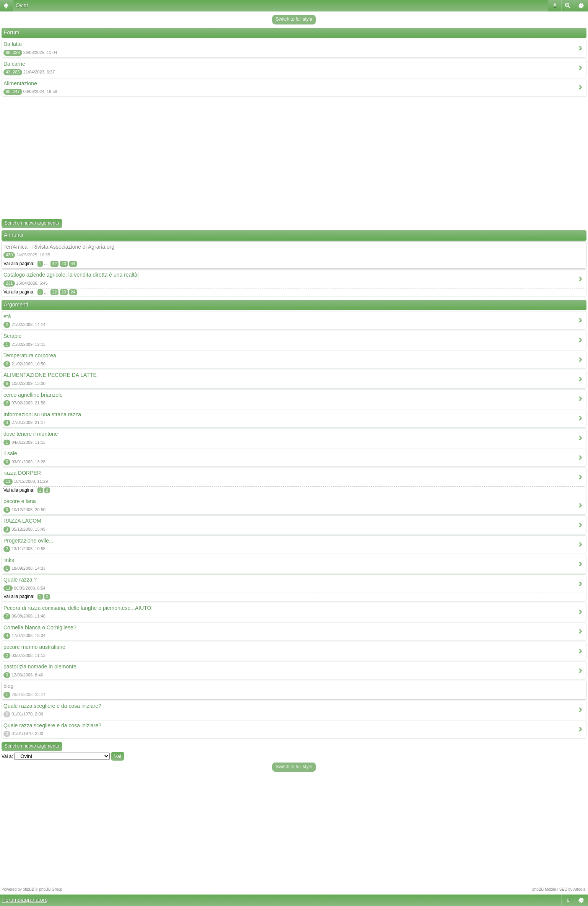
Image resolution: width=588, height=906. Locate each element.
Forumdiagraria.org (25, 900)
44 (73, 264)
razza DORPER (22, 473)
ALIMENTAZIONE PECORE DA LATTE (50, 375)
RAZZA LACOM (22, 521)
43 (64, 264)
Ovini (22, 5)
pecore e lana (20, 501)
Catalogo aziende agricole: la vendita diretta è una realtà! (71, 275)
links (9, 560)
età (7, 316)
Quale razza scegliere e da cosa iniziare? (52, 706)
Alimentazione (20, 83)
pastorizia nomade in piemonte (40, 666)
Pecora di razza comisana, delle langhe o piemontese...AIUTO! (78, 608)
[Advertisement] (294, 160)
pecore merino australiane (34, 647)
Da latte (13, 44)
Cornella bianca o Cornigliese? (40, 627)
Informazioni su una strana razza (42, 414)
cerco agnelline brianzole (33, 395)
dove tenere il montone (31, 434)
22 (54, 292)
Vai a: (7, 756)
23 (64, 292)
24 (73, 292)
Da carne (14, 64)
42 (54, 264)
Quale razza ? (20, 580)
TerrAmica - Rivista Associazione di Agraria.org (59, 247)
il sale (10, 453)
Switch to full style (294, 19)
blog (8, 686)
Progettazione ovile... (28, 541)
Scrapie (12, 336)
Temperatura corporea (30, 355)
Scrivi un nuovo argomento (32, 223)
